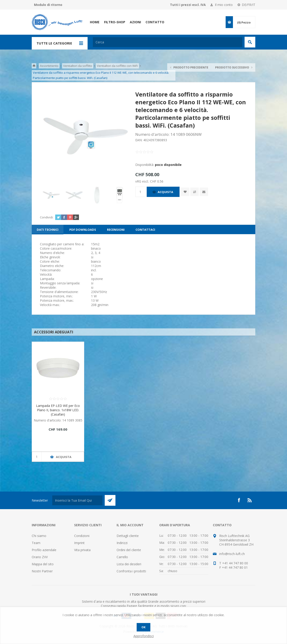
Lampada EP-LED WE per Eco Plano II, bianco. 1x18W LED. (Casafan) (58, 410)
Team (36, 543)
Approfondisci (144, 636)
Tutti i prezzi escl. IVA (188, 5)
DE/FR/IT (249, 5)
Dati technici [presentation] (48, 230)
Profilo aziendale (44, 550)
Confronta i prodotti (131, 571)
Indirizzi (122, 543)
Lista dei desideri (129, 564)
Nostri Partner (42, 571)
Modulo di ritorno (48, 5)
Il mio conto (224, 5)
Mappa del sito (43, 564)
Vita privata (82, 550)
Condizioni (82, 536)
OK (143, 627)
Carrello (122, 557)
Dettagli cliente (128, 536)
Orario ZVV (40, 557)
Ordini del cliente (129, 550)
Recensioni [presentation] (116, 230)
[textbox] (168, 42)
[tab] (48, 230)
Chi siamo (39, 536)
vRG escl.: (143, 181)
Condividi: (47, 217)
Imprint (79, 543)
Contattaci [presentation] (145, 230)
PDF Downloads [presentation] (83, 230)
